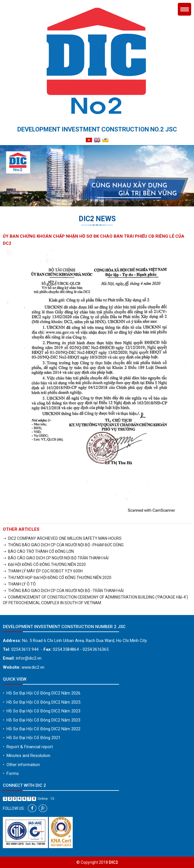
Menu (184, 9)
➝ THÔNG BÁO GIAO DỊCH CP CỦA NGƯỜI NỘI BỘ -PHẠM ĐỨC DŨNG (63, 545)
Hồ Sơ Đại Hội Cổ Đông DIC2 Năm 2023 (42, 711)
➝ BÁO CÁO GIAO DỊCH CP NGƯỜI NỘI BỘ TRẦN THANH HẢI (56, 558)
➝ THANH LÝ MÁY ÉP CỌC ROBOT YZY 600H (43, 571)
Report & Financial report (28, 747)
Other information (21, 765)
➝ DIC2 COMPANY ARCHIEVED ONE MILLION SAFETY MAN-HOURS (62, 538)
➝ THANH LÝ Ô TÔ (19, 584)
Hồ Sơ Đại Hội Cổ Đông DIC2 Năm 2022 (42, 729)
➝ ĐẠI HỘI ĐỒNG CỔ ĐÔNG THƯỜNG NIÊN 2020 (44, 564)
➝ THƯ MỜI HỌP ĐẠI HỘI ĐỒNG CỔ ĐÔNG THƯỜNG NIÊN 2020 (57, 578)
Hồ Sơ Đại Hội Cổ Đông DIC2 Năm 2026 (42, 693)
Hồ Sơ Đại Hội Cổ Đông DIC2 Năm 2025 (42, 702)
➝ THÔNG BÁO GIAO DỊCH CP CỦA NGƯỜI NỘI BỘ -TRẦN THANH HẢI (63, 591)
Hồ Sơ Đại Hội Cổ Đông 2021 (32, 738)
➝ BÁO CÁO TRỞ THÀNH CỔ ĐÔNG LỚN (38, 551)
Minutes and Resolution (27, 756)
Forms (11, 773)
